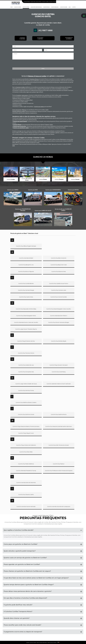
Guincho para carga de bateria (20, 121)
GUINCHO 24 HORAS (43, 157)
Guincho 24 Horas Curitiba (19, 111)
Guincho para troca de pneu (20, 126)
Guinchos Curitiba (20, 87)
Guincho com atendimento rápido (21, 128)
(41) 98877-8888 (72, 2)
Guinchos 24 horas (34, 79)
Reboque (24, 110)
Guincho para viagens (39, 107)
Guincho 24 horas (17, 125)
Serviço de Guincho (17, 110)
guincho (19, 95)
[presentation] (43, 63)
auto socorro (25, 95)
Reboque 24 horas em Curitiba (37, 76)
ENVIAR (43, 69)
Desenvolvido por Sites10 (54, 643)
